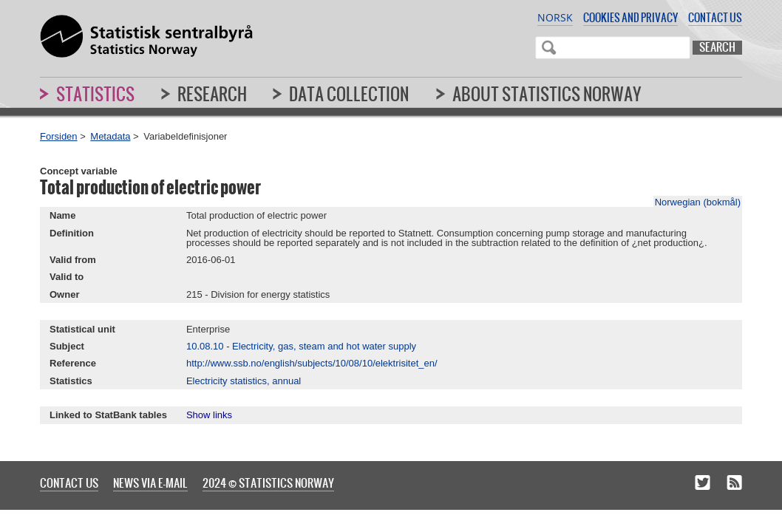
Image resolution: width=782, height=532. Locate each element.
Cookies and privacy (630, 17)
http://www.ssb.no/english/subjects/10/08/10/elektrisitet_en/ (312, 363)
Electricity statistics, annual (244, 381)
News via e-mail (150, 482)
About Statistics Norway (547, 94)
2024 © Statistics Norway (268, 482)
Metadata (110, 136)
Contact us (715, 17)
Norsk (555, 17)
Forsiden (59, 136)
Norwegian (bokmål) (698, 202)
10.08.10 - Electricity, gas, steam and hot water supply (301, 346)
